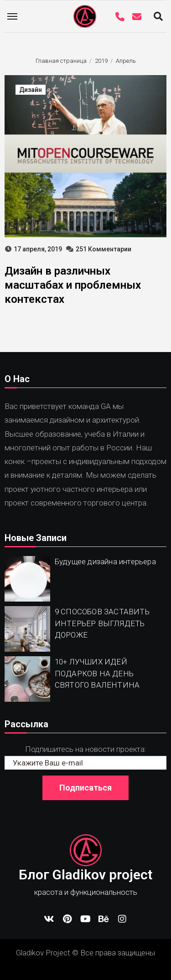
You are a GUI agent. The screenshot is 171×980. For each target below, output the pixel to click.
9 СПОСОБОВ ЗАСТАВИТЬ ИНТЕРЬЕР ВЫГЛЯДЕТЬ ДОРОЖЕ (102, 623)
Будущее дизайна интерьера (105, 561)
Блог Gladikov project (85, 875)
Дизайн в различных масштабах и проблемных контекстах (73, 285)
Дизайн (31, 90)
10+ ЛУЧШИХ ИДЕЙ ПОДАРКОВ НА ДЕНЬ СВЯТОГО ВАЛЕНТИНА (97, 673)
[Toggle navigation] (12, 16)
